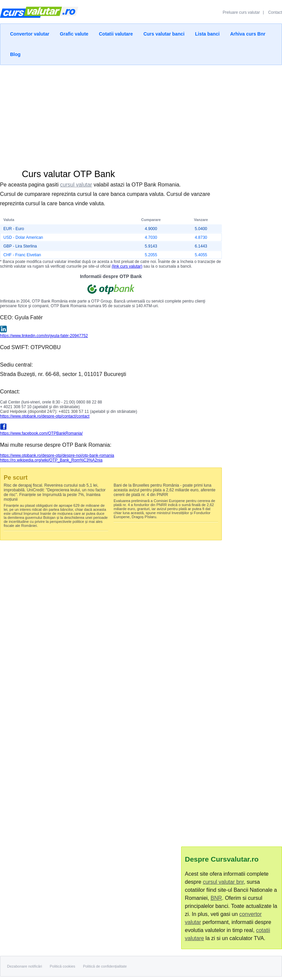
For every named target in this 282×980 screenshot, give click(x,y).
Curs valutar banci (164, 34)
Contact (275, 12)
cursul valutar (76, 185)
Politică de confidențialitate (105, 966)
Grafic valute (74, 34)
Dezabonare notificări (25, 966)
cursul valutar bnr (223, 882)
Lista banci (207, 34)
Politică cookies (63, 966)
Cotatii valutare (116, 34)
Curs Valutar (39, 15)
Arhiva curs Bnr (248, 34)
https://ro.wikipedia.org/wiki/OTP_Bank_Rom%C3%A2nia (51, 460)
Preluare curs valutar (241, 12)
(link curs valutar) (127, 266)
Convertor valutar (30, 34)
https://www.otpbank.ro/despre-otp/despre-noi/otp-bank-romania (57, 455)
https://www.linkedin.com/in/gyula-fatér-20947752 (44, 336)
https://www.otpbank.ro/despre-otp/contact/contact (45, 416)
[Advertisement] (141, 115)
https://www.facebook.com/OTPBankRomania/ (41, 433)
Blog (15, 54)
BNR (216, 898)
